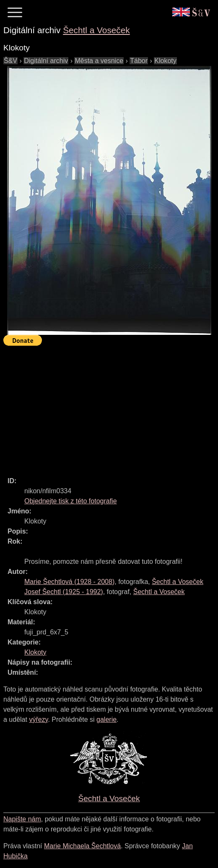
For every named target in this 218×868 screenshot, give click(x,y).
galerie (106, 719)
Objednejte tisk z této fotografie (71, 501)
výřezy (38, 719)
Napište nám (22, 819)
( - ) (69, 582)
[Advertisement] (111, 408)
